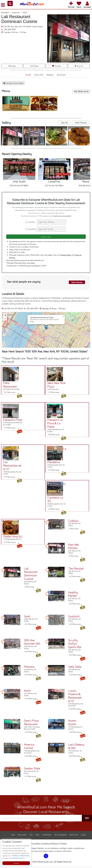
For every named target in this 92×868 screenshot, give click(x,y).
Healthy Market (73, 595)
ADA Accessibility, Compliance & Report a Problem (46, 845)
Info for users (74, 836)
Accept (16, 863)
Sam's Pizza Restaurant (31, 724)
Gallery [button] (39, 75)
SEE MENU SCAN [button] (81, 91)
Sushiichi (74, 618)
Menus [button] (50, 75)
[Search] (51, 222)
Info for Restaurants (60, 836)
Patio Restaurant (9, 386)
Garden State (32, 770)
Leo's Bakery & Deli (76, 748)
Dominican (17, 12)
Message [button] (12, 66)
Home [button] (28, 75)
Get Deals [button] (34, 66)
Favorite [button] (56, 66)
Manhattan (6, 12)
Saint (27, 618)
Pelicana (29, 668)
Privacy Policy (66, 256)
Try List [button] (79, 66)
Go (87, 819)
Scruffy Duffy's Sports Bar (75, 645)
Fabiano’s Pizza (12, 421)
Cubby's (73, 522)
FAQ (31, 836)
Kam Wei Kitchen (74, 548)
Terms (37, 836)
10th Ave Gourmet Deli (32, 643)
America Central (29, 748)
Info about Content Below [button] (13, 83)
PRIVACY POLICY (19, 858)
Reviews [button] (61, 75)
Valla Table (75, 668)
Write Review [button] (77, 283)
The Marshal (76, 570)
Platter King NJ (12, 538)
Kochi (27, 692)
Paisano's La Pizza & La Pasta (54, 425)
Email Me (31, 229)
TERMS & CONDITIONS (20, 856)
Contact (83, 836)
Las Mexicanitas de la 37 (11, 467)
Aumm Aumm (72, 724)
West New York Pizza (56, 386)
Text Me (31, 222)
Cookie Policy (47, 836)
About (13, 836)
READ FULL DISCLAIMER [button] (62, 216)
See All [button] (64, 123)
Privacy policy (22, 836)
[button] (10, 3)
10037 (25, 12)
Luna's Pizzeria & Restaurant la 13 (75, 697)
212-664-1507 (10, 29)
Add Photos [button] (81, 123)
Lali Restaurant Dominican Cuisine (31, 575)
